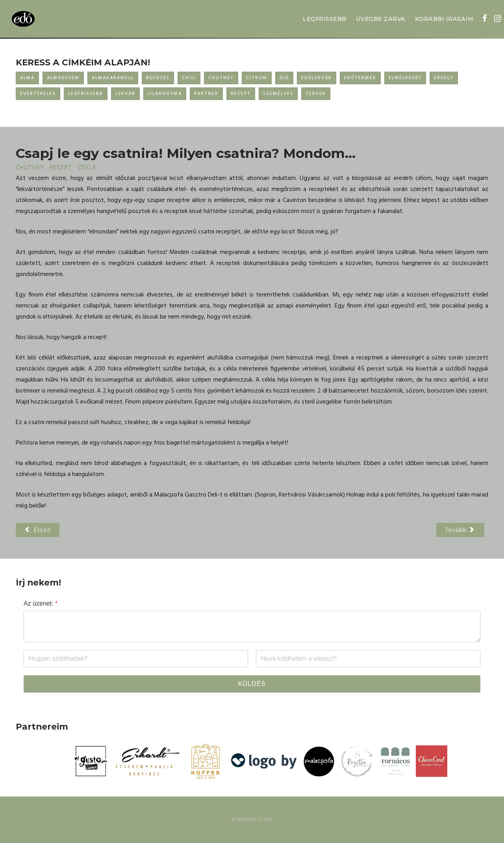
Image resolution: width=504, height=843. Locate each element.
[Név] (136, 659)
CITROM (257, 78)
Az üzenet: (41, 603)
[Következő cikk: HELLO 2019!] (460, 530)
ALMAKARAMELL (113, 78)
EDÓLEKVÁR (317, 78)
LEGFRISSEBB (325, 19)
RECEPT (241, 94)
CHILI (189, 78)
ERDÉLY (444, 78)
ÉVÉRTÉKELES (38, 94)
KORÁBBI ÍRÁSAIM (444, 19)
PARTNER (206, 94)
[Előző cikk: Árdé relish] (38, 530)
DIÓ (284, 78)
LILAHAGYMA (165, 94)
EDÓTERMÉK (360, 78)
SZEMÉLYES (278, 94)
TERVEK (316, 94)
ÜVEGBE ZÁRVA (381, 19)
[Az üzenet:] (252, 626)
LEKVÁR (125, 94)
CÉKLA (87, 168)
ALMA (27, 78)
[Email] (368, 659)
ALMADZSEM (63, 78)
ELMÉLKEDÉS (405, 78)
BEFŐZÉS (158, 78)
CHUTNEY (221, 78)
